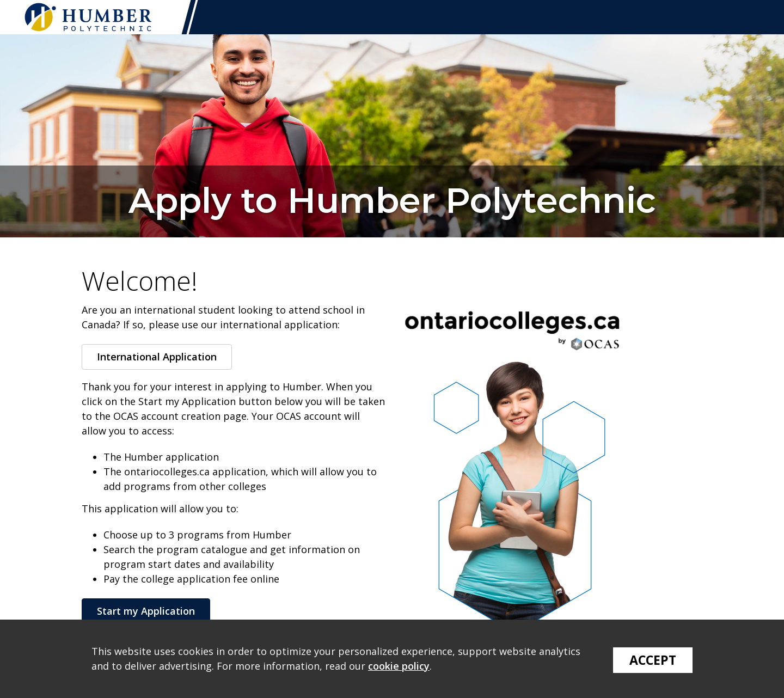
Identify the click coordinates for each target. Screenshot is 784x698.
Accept (653, 660)
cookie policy (399, 666)
